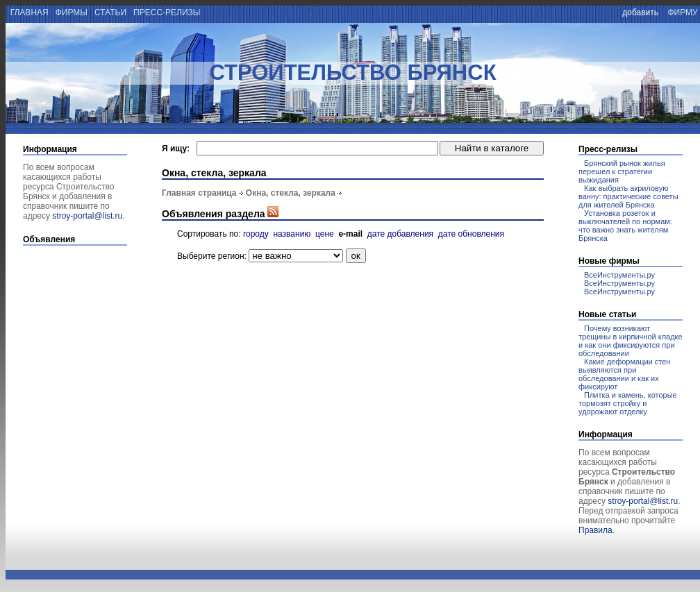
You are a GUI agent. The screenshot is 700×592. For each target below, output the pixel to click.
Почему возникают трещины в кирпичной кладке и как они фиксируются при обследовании (631, 341)
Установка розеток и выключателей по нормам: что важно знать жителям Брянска (625, 226)
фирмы (71, 12)
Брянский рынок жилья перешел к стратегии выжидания (622, 171)
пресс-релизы (167, 12)
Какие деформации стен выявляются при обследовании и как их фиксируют (624, 374)
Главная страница (199, 193)
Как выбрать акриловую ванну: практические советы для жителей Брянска (628, 196)
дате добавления (400, 234)
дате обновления (471, 234)
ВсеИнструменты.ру (619, 275)
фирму (683, 12)
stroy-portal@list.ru (87, 216)
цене (325, 234)
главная (28, 12)
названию (292, 234)
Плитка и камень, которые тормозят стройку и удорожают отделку (628, 403)
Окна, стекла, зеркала (291, 193)
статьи (111, 12)
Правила (595, 530)
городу (256, 234)
